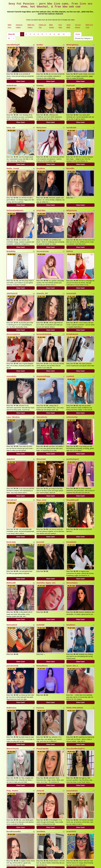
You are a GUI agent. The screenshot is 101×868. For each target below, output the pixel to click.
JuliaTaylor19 (12, 257)
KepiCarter (71, 80)
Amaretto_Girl (42, 257)
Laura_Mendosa (13, 363)
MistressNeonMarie (14, 788)
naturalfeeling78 (13, 45)
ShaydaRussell (73, 434)
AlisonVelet (41, 399)
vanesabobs (12, 328)
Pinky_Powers (12, 683)
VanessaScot (12, 541)
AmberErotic (12, 80)
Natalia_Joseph (13, 150)
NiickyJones (42, 116)
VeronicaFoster (43, 221)
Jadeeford (11, 399)
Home (78, 34)
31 (9, 38)
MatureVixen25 (13, 646)
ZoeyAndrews (72, 683)
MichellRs (70, 150)
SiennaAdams (72, 505)
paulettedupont (73, 399)
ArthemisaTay (72, 363)
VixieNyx (40, 80)
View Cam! (21, 75)
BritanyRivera (42, 576)
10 (59, 34)
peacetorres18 (12, 576)
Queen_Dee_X (72, 576)
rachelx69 (40, 541)
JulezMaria (41, 717)
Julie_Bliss (71, 753)
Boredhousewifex (14, 717)
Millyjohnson (72, 186)
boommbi (40, 470)
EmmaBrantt (12, 434)
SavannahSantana (44, 292)
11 (64, 34)
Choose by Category (83, 38)
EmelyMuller (71, 470)
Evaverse (40, 612)
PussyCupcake (43, 646)
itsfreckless (41, 753)
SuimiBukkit (71, 116)
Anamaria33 (71, 257)
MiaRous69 (11, 505)
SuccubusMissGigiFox (76, 646)
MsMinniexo (11, 612)
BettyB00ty (11, 221)
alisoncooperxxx (13, 292)
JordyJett (40, 683)
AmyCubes (41, 186)
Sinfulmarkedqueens (15, 186)
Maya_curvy (41, 434)
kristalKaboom (72, 292)
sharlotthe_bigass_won (46, 505)
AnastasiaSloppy (43, 328)
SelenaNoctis (42, 363)
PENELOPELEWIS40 (75, 612)
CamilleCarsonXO (74, 788)
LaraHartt (70, 328)
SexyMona (41, 150)
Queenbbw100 (12, 753)
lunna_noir (11, 116)
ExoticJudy (11, 470)
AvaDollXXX (71, 717)
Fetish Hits (70, 864)
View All (11, 34)
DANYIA (70, 221)
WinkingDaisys (72, 45)
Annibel (40, 45)
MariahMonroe (42, 788)
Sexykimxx (71, 541)
